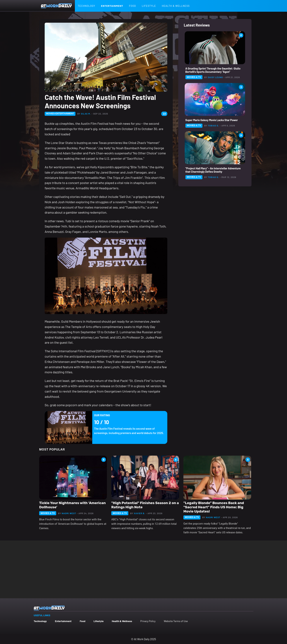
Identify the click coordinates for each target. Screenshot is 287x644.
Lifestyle (149, 6)
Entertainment (112, 6)
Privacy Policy (148, 621)
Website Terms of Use (176, 621)
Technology (86, 6)
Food (133, 6)
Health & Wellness (176, 6)
